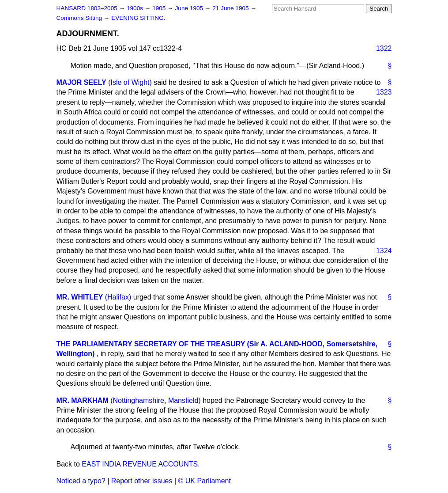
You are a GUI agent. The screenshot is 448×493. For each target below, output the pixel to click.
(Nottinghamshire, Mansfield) (156, 400)
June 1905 (190, 8)
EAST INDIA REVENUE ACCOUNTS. (141, 464)
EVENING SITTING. (138, 18)
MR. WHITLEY (80, 297)
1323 (384, 92)
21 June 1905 (231, 8)
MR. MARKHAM (83, 400)
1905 (160, 8)
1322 (384, 48)
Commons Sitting (80, 18)
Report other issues (142, 481)
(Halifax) (118, 297)
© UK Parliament (205, 481)
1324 (384, 251)
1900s (136, 8)
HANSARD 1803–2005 (87, 8)
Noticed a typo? (81, 481)
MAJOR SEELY (81, 82)
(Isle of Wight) (130, 82)
